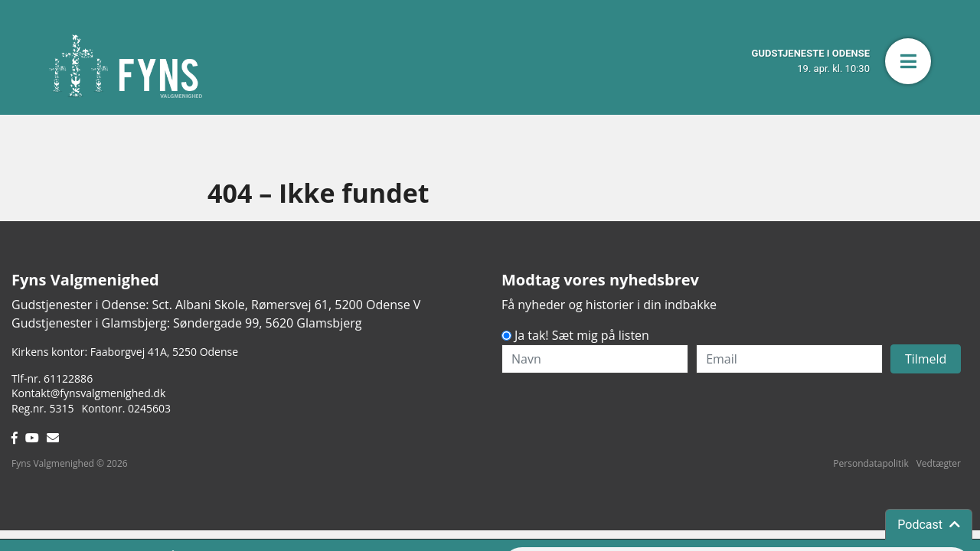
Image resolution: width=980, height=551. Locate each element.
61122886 (68, 378)
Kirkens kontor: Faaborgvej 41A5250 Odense (125, 352)
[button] (908, 61)
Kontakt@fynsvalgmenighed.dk (88, 393)
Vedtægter (939, 463)
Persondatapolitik (871, 463)
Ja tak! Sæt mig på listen (582, 335)
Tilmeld (926, 359)
